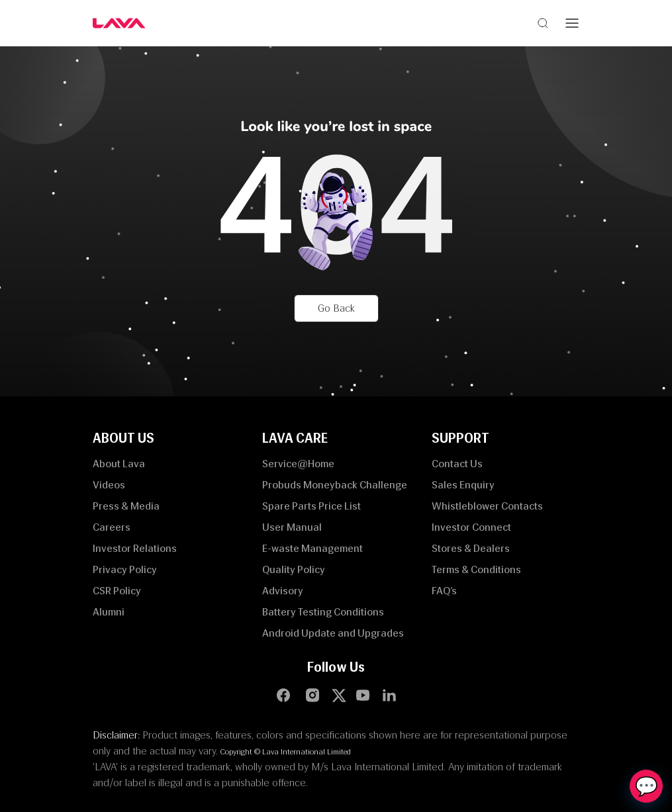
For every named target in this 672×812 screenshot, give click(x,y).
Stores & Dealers (471, 548)
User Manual (292, 527)
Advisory (283, 591)
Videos (109, 485)
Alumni (109, 612)
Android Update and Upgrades (333, 633)
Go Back (336, 308)
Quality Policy (294, 569)
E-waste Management (312, 548)
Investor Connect (471, 527)
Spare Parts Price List (312, 506)
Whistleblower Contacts (487, 506)
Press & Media (126, 506)
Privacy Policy (125, 569)
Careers (112, 527)
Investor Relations (135, 548)
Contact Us (457, 464)
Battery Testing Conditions (323, 612)
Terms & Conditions (476, 569)
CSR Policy (117, 591)
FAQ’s (444, 591)
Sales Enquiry (463, 485)
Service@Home (298, 464)
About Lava (119, 464)
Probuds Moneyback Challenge (335, 485)
